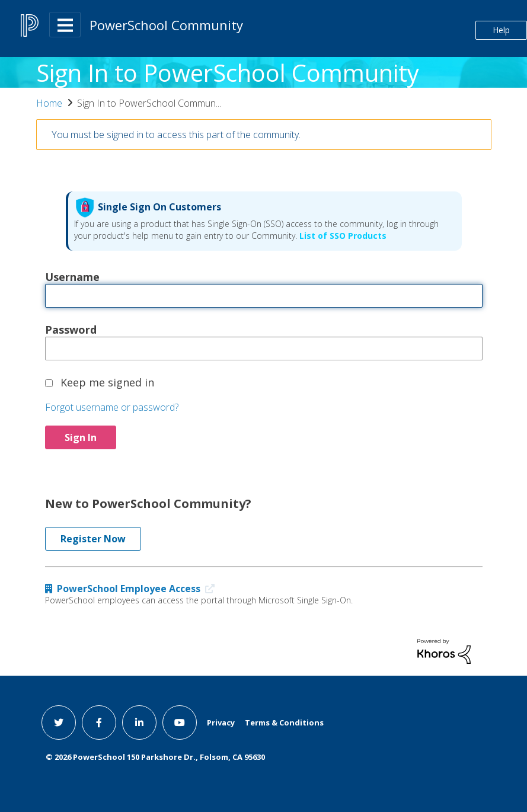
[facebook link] (99, 723)
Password (71, 329)
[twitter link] (59, 723)
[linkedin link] (139, 723)
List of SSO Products (342, 236)
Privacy (221, 723)
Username (72, 276)
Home (49, 103)
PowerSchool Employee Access (132, 589)
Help (501, 30)
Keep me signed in (107, 382)
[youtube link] (180, 723)
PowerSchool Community (166, 25)
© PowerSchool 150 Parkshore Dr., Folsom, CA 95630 (155, 757)
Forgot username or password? (112, 407)
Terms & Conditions (284, 723)
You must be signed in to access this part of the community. (176, 135)
